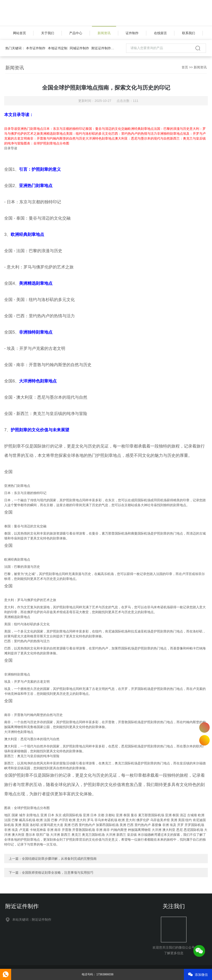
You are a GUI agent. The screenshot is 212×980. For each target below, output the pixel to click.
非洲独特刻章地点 (170, 134)
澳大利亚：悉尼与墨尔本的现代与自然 (142, 138)
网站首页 (20, 33)
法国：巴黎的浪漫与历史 (172, 129)
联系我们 (189, 33)
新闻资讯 (104, 33)
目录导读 (11, 129)
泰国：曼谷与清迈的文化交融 (107, 129)
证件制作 (132, 33)
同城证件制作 (79, 48)
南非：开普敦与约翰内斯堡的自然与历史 (56, 138)
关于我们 (48, 33)
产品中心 (76, 33)
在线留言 (160, 33)
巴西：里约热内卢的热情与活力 (134, 134)
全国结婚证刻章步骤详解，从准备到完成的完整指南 (59, 859)
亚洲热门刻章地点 (30, 129)
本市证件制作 (36, 48)
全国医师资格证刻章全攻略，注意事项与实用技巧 (58, 873)
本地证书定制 (58, 48)
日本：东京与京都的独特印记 (64, 129)
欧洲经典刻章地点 (141, 129)
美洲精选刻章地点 (53, 134)
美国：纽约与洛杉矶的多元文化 (89, 134)
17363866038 (204, 727)
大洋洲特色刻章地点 (100, 138)
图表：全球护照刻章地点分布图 (46, 143)
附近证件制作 (101, 48)
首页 (185, 67)
